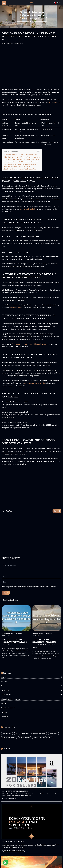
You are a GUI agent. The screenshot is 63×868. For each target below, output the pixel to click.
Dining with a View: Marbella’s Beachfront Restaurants (22, 162)
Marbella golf (54, 733)
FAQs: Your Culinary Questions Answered (17, 167)
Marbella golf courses (9, 738)
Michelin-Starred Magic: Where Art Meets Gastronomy (22, 157)
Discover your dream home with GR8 (14, 850)
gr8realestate (53, 102)
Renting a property (39, 738)
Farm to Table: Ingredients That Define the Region (21, 164)
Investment (26, 733)
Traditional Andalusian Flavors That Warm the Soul (20, 155)
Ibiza (17, 733)
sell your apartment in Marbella (35, 383)
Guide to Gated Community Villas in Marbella (15, 642)
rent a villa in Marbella (16, 308)
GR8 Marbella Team (8, 44)
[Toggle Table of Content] (37, 152)
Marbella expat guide (39, 733)
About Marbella (7, 733)
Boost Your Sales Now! (10, 798)
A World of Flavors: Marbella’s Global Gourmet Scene (21, 159)
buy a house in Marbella (28, 209)
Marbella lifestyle (25, 738)
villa (50, 738)
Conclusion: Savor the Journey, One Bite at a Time (20, 169)
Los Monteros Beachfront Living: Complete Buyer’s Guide (45, 643)
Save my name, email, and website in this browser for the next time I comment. (30, 587)
